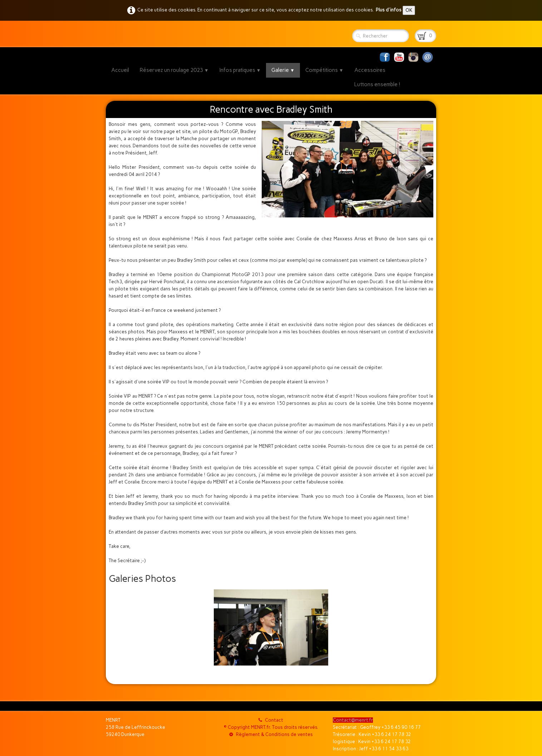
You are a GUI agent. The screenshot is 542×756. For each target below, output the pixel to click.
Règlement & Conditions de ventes (271, 734)
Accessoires (370, 70)
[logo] (109, 34)
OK (409, 10)
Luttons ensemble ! (377, 84)
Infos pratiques (240, 70)
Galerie (283, 70)
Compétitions (324, 70)
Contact (271, 720)
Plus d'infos (389, 10)
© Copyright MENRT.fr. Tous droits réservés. (271, 727)
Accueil (120, 70)
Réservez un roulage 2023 (174, 70)
